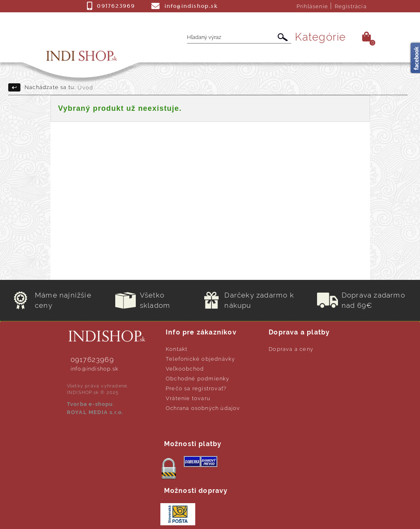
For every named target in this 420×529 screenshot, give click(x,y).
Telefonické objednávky (200, 359)
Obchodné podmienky (198, 379)
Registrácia (351, 6)
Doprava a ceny (291, 349)
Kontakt (177, 349)
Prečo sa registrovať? (196, 388)
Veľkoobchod (185, 369)
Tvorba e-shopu (90, 404)
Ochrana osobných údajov (203, 408)
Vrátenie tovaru (188, 398)
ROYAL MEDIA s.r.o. (95, 412)
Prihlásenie (312, 6)
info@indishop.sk (95, 369)
